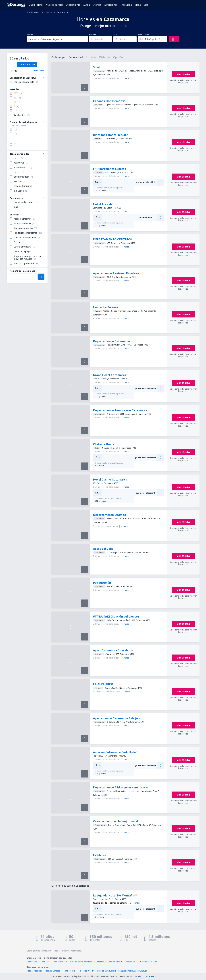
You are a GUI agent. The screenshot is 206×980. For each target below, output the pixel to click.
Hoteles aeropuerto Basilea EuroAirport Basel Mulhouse (122, 971)
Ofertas (97, 5)
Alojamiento (73, 5)
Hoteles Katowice (34, 971)
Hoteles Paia (131, 962)
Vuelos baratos (55, 5)
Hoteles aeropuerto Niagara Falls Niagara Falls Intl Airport (96, 962)
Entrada (92, 35)
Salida (116, 35)
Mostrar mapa (27, 64)
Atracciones (111, 5)
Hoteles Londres (53, 971)
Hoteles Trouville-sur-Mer (38, 962)
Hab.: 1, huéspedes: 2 (150, 39)
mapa (126, 78)
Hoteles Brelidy (87, 971)
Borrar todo (39, 71)
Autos (86, 5)
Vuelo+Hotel (36, 5)
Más (146, 5)
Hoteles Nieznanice (149, 962)
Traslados (126, 5)
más (139, 976)
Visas (138, 5)
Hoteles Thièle (70, 971)
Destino (30, 35)
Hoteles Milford (60, 962)
